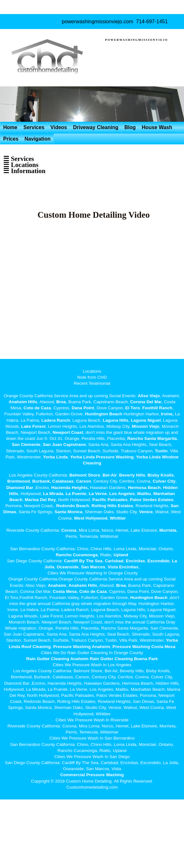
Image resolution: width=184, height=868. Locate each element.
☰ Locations (21, 165)
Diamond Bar (20, 488)
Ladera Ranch (56, 420)
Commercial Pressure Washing (92, 775)
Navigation (38, 139)
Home (10, 127)
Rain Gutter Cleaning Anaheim (57, 659)
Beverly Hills (132, 475)
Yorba (49, 457)
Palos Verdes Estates (152, 500)
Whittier (118, 518)
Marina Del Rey (40, 500)
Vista (113, 567)
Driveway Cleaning (96, 127)
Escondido (158, 561)
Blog (130, 127)
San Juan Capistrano (64, 445)
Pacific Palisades (110, 500)
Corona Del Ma (145, 402)
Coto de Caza (37, 408)
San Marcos (93, 567)
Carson (84, 481)
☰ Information (24, 171)
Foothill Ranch (157, 408)
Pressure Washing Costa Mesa (144, 647)
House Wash (157, 127)
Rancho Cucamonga (77, 555)
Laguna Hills (116, 420)
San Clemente (26, 445)
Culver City (164, 481)
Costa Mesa (65, 591)
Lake (26, 426)
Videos (59, 127)
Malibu (144, 494)
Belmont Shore (85, 475)
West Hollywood (91, 518)
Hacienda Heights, (70, 488)
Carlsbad (114, 561)
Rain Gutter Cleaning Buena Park (124, 659)
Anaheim (57, 585)
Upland (121, 555)
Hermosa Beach (144, 488)
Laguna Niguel (146, 420)
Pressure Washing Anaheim (82, 647)
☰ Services (19, 159)
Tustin (161, 451)
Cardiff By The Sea (83, 561)
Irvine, (167, 414)
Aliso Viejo (149, 396)
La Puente (76, 494)
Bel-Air (110, 475)
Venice (146, 512)
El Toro (132, 408)
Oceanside (68, 567)
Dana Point (83, 408)
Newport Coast (68, 432)
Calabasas (63, 481)
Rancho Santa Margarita (152, 438)
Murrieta (168, 530)
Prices (11, 139)
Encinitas (135, 561)
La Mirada (53, 494)
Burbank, (42, 481)
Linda (62, 457)
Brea (61, 402)
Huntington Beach (104, 414)
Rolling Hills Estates (112, 506)
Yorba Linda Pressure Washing (102, 457)
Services (34, 127)
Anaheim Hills (23, 402)
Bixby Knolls (161, 475)
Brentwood (19, 481)
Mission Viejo (146, 426)
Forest (39, 426)
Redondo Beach (72, 506)
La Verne (98, 494)
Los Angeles (122, 494)
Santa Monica (68, 512)
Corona (69, 530)
